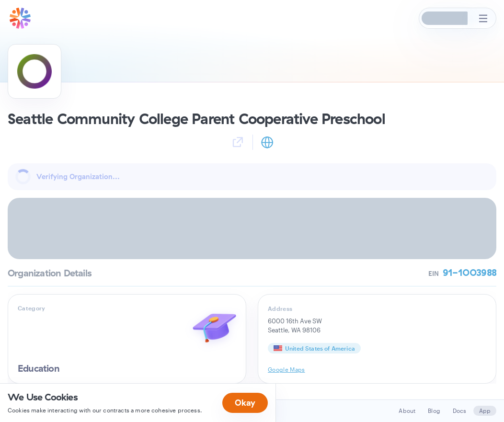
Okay (245, 403)
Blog (434, 411)
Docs (460, 411)
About (407, 411)
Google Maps (286, 369)
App (485, 411)
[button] (445, 18)
